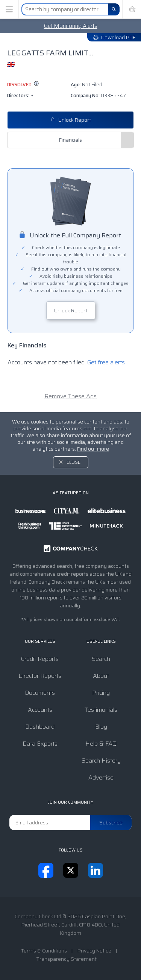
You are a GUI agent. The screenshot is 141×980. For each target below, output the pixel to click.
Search (101, 659)
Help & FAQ (101, 744)
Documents (40, 693)
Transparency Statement (66, 959)
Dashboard (40, 727)
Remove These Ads (70, 396)
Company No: (98, 96)
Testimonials (101, 710)
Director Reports (40, 676)
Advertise (101, 777)
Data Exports (40, 744)
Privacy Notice (94, 951)
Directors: (20, 96)
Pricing (101, 693)
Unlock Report (71, 120)
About (101, 676)
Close (74, 462)
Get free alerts (106, 362)
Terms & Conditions (44, 951)
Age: (86, 85)
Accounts (40, 710)
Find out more (93, 449)
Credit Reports (40, 659)
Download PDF (114, 37)
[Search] (114, 9)
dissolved (23, 85)
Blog (101, 727)
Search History (101, 761)
